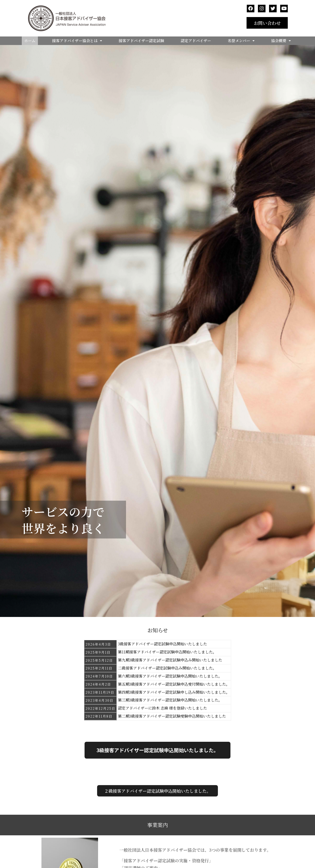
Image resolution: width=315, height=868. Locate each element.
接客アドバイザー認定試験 (141, 41)
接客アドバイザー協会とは (77, 41)
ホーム (30, 41)
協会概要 (281, 41)
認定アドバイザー (196, 41)
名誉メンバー (241, 41)
